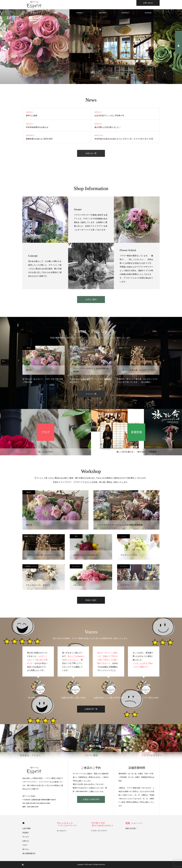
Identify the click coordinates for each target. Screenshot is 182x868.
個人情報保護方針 (29, 853)
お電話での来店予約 (91, 799)
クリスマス (123, 566)
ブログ (25, 845)
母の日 (29, 348)
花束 (134, 823)
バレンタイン (76, 566)
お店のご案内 (91, 299)
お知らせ (26, 841)
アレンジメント (67, 824)
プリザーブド (102, 824)
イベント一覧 (91, 394)
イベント (123, 536)
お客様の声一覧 (91, 709)
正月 (76, 536)
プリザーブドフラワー (99, 831)
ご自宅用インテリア (30, 566)
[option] (44, 365)
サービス (26, 837)
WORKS (80, 13)
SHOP (57, 13)
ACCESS (148, 13)
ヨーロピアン (62, 831)
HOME (34, 13)
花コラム (26, 849)
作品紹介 (26, 833)
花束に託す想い (131, 828)
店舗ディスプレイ (77, 348)
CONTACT (125, 13)
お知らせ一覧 (91, 153)
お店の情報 (26, 828)
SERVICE (102, 13)
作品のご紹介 (91, 600)
